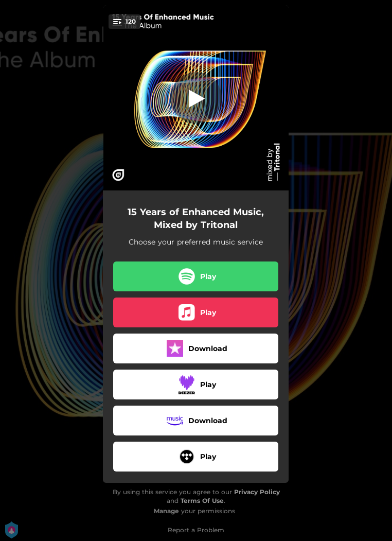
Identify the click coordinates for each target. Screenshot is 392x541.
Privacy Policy (257, 492)
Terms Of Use (202, 501)
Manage (166, 511)
